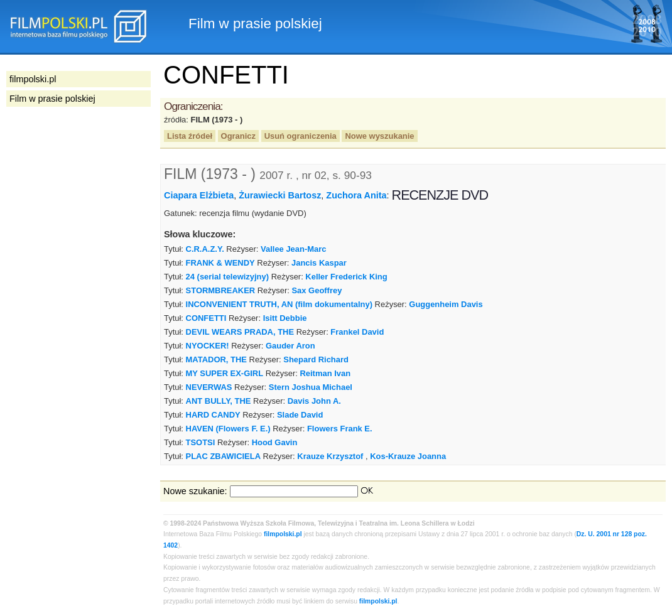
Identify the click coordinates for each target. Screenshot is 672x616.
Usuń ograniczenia (301, 136)
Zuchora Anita (356, 195)
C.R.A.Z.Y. (205, 249)
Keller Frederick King (346, 277)
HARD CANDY (213, 415)
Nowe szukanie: (195, 491)
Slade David (300, 415)
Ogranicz (238, 136)
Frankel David (357, 332)
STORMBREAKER (221, 290)
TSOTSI (201, 442)
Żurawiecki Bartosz (280, 195)
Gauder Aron (290, 346)
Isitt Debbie (285, 318)
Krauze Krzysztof (330, 456)
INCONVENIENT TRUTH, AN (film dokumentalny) (279, 304)
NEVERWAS (209, 387)
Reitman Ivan (325, 373)
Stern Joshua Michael (311, 387)
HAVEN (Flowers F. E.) (228, 429)
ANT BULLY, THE (219, 401)
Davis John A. (314, 401)
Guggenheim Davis (446, 304)
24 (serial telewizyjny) (227, 277)
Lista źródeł (190, 136)
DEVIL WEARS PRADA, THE (240, 332)
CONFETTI (206, 318)
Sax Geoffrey (317, 290)
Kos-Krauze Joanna (408, 456)
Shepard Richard (316, 359)
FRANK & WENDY (220, 263)
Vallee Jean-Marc (293, 249)
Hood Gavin (275, 442)
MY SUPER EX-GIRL (225, 373)
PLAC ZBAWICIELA (223, 456)
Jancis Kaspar (319, 263)
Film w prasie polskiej (52, 99)
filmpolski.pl (283, 534)
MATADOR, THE (216, 359)
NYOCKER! (208, 346)
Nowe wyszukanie (379, 136)
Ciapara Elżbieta (199, 195)
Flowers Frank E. (340, 429)
